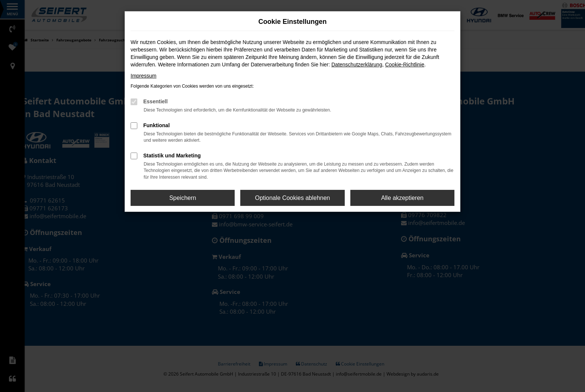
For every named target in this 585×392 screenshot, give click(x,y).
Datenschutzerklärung (357, 65)
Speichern (183, 198)
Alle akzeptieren (402, 198)
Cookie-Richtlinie (405, 65)
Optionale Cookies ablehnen (292, 198)
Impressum (143, 76)
